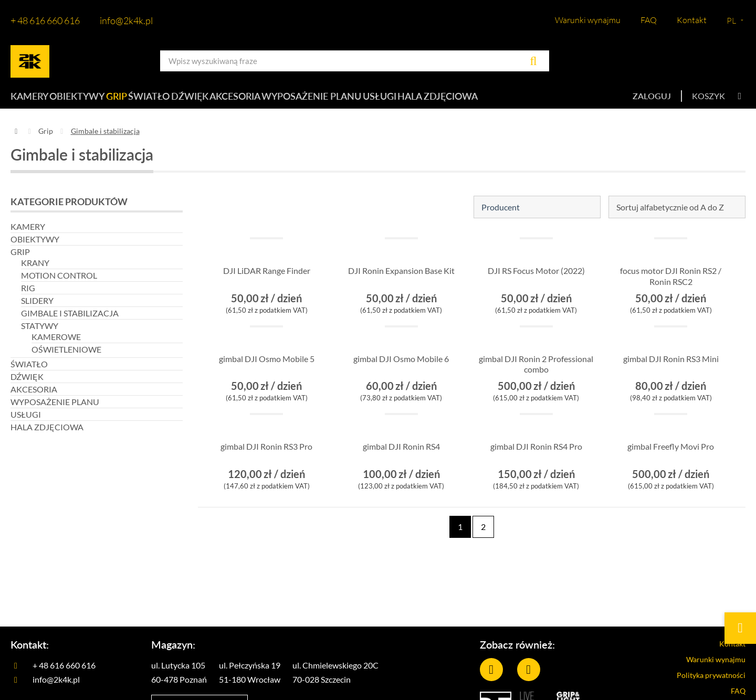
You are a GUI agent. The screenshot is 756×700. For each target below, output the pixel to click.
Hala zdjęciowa (521, 99)
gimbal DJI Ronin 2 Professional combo (536, 371)
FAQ (649, 20)
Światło (182, 99)
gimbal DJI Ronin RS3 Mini (671, 371)
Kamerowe (56, 343)
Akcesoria (291, 99)
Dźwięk (234, 99)
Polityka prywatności (702, 685)
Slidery (37, 307)
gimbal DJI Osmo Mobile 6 (401, 371)
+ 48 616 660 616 (45, 20)
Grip (137, 99)
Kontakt (692, 20)
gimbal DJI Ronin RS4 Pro (536, 459)
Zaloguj (652, 99)
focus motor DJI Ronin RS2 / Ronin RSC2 (671, 283)
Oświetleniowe (66, 356)
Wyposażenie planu (376, 99)
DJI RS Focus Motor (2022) (536, 283)
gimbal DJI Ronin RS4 (401, 454)
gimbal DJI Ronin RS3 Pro (267, 459)
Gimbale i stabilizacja (70, 320)
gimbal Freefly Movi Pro (671, 454)
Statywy (40, 332)
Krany (35, 269)
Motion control (59, 282)
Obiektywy (86, 99)
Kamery (28, 99)
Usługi (452, 99)
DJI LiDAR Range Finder (266, 278)
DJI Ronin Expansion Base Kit (401, 283)
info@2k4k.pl (126, 20)
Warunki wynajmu (588, 20)
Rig (28, 295)
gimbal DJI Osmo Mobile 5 (266, 371)
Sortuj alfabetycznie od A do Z (670, 214)
